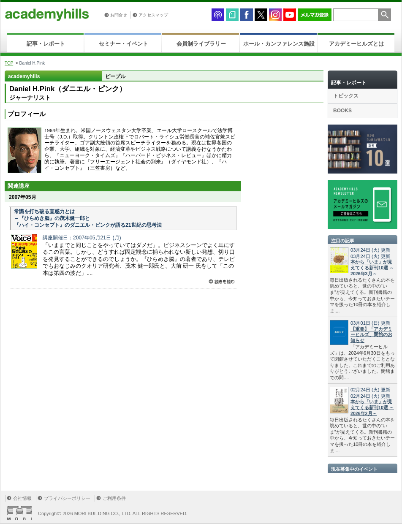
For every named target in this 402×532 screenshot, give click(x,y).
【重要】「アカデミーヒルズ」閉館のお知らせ (371, 335)
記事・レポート (46, 44)
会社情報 (22, 498)
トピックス (346, 96)
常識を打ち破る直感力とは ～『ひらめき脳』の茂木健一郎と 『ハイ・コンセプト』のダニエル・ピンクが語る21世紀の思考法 (88, 218)
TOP (9, 63)
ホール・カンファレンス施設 (279, 44)
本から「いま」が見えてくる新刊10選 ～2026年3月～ (372, 268)
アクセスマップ (153, 15)
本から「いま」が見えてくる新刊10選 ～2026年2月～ (372, 407)
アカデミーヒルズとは (356, 44)
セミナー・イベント (124, 44)
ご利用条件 (114, 498)
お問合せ (119, 15)
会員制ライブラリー (201, 44)
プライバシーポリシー (67, 498)
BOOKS (342, 111)
